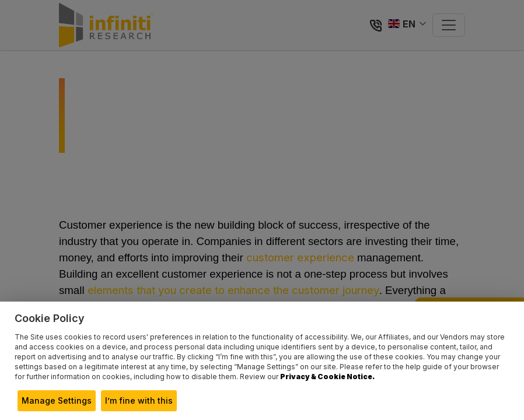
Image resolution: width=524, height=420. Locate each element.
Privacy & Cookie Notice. (327, 377)
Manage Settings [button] (57, 400)
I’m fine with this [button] (139, 400)
